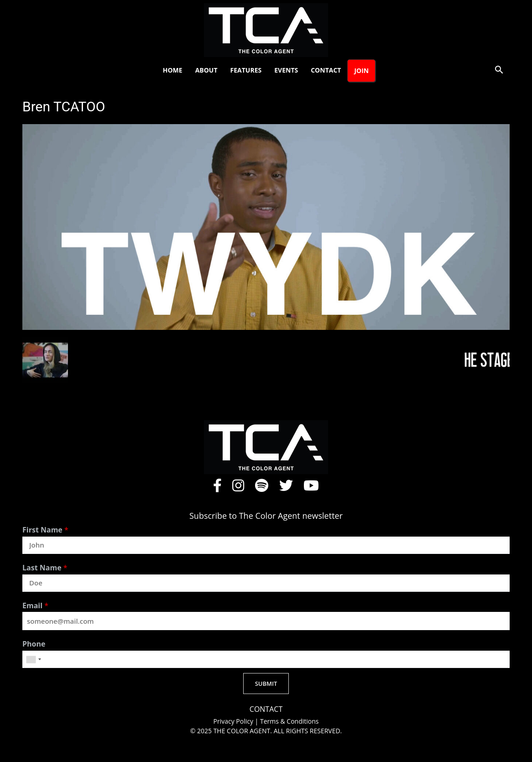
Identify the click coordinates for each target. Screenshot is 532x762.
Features (246, 70)
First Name (45, 530)
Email (35, 606)
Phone (34, 644)
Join (361, 70)
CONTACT (266, 709)
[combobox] (33, 659)
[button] (499, 71)
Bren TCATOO (64, 107)
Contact (326, 70)
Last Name (45, 568)
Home (173, 70)
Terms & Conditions (289, 721)
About (206, 70)
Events (286, 70)
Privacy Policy (234, 721)
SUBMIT (266, 684)
